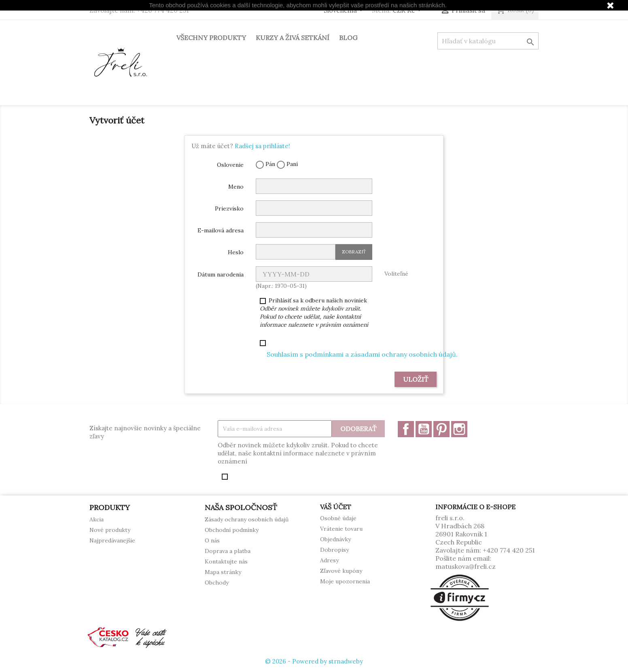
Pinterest (441, 429)
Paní (287, 165)
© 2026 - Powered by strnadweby (314, 661)
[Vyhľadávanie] (488, 41)
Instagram (459, 429)
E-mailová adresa (221, 230)
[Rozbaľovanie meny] (408, 11)
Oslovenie (230, 165)
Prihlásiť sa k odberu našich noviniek (314, 313)
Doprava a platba (228, 551)
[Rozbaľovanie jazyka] (345, 11)
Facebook (406, 429)
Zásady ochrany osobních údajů (247, 519)
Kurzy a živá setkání (293, 38)
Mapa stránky (223, 572)
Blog (348, 38)
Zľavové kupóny (341, 571)
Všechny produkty (211, 38)
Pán (265, 165)
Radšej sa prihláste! (262, 146)
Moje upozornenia (345, 581)
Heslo (236, 252)
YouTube (424, 429)
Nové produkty (110, 530)
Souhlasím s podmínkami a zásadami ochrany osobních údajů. (362, 354)
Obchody (217, 583)
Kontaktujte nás (226, 561)
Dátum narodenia (221, 274)
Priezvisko (229, 208)
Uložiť (416, 379)
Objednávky (335, 539)
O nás (212, 540)
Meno (236, 187)
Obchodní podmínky (232, 530)
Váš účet (336, 507)
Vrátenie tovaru (341, 529)
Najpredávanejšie (112, 540)
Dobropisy (334, 550)
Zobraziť (354, 252)
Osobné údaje (338, 518)
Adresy (329, 560)
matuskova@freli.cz (466, 566)
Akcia (97, 519)
